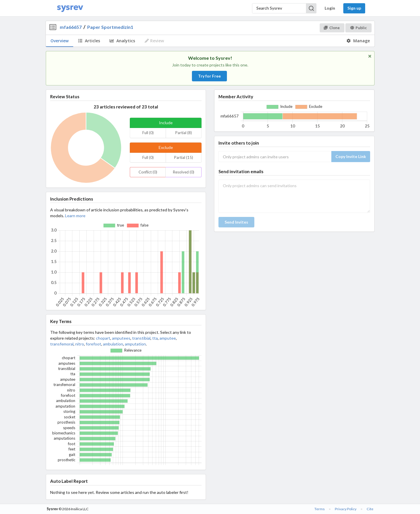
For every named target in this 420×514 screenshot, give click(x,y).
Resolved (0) (184, 172)
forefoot (93, 344)
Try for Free (209, 76)
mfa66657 (71, 27)
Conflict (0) (148, 172)
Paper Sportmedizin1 (110, 27)
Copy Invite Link (351, 156)
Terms (320, 509)
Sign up (354, 8)
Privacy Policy (346, 509)
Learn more (75, 216)
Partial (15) (184, 157)
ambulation (113, 344)
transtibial (141, 338)
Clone (332, 28)
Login (330, 8)
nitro (80, 344)
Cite (370, 509)
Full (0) (148, 133)
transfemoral (62, 344)
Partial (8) (184, 133)
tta (155, 338)
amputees (121, 338)
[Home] (70, 8)
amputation (135, 344)
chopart (103, 338)
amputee (168, 338)
